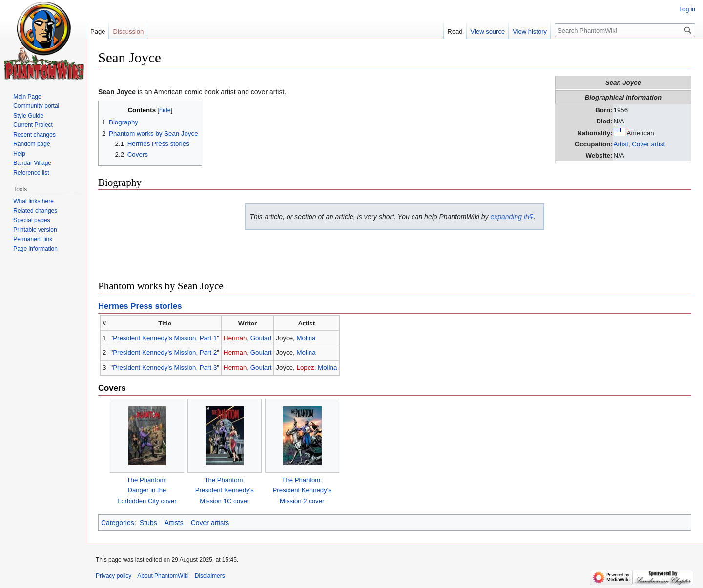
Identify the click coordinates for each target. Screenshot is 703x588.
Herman (235, 338)
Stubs (148, 523)
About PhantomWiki (163, 576)
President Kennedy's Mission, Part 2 (165, 353)
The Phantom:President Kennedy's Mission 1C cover (225, 490)
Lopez (305, 368)
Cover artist (648, 144)
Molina (306, 338)
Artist (621, 144)
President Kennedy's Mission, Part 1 (165, 338)
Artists (174, 523)
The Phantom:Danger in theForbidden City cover (147, 490)
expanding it (509, 217)
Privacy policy (114, 576)
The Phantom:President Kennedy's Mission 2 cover (302, 490)
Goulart (261, 338)
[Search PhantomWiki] (625, 30)
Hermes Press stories (140, 306)
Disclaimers (210, 576)
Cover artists (210, 523)
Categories (118, 523)
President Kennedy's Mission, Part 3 (165, 368)
